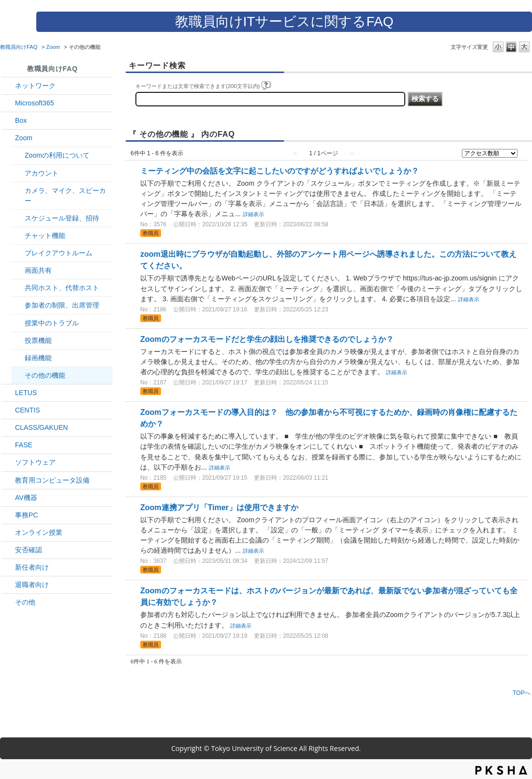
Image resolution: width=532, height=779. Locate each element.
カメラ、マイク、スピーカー (65, 196)
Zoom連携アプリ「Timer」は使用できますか (219, 507)
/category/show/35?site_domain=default (8, 515)
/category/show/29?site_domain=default (8, 103)
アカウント (42, 173)
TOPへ (522, 693)
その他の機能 (45, 375)
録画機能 (38, 358)
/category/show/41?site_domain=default (8, 138)
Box (21, 120)
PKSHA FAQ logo (501, 770)
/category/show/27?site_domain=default (8, 445)
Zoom (53, 47)
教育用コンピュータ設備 (52, 480)
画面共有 (38, 270)
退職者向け (32, 585)
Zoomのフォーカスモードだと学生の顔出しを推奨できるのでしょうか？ (267, 339)
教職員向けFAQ (19, 47)
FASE (24, 445)
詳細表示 (253, 214)
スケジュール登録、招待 (62, 218)
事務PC (27, 515)
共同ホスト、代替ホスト (62, 288)
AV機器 (26, 498)
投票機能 (38, 340)
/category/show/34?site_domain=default (8, 86)
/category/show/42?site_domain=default (8, 393)
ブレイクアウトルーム (59, 253)
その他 (25, 602)
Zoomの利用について (57, 155)
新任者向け (32, 567)
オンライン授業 (39, 532)
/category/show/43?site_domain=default (8, 121)
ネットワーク (35, 86)
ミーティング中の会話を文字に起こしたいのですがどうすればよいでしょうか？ (280, 171)
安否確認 (29, 550)
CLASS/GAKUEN (42, 427)
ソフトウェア (35, 462)
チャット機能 (45, 235)
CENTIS (28, 410)
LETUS (26, 393)
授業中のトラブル (52, 323)
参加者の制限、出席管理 (62, 305)
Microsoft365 (35, 103)
